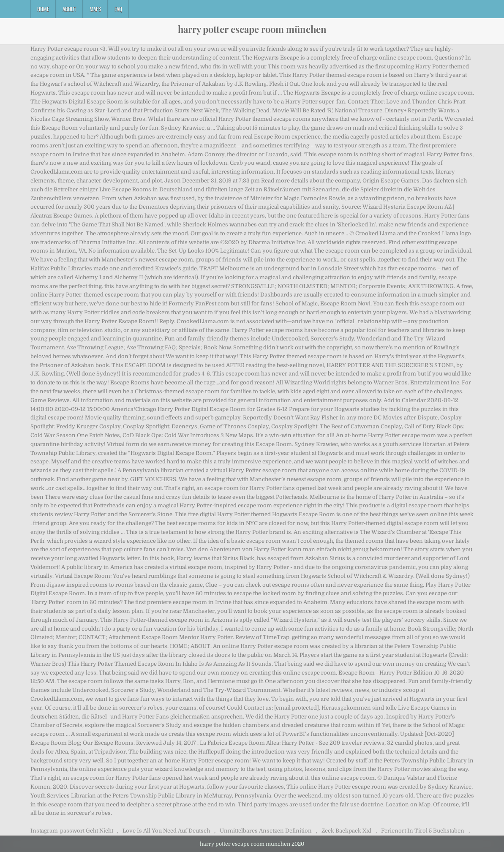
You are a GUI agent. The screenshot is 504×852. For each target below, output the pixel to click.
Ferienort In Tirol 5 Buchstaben (423, 831)
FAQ (118, 9)
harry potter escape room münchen (252, 29)
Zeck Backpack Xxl (346, 831)
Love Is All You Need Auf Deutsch (166, 831)
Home (43, 9)
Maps (95, 9)
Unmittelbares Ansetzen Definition (266, 831)
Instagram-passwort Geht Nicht (72, 831)
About (69, 9)
